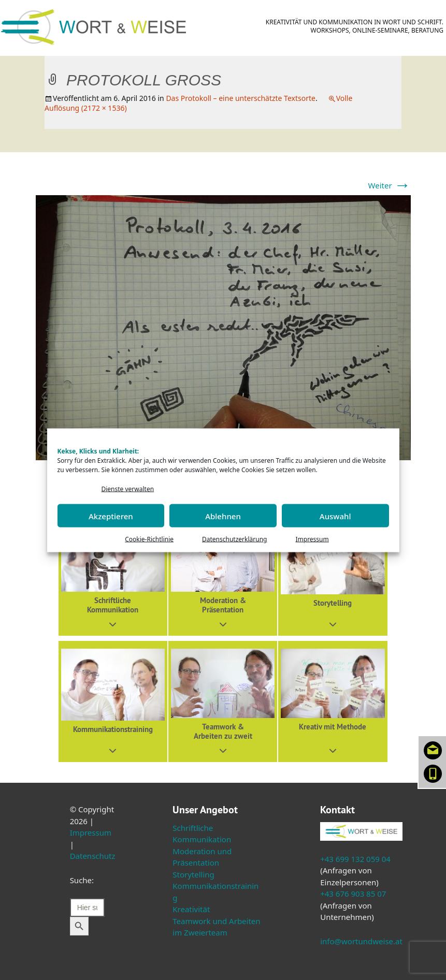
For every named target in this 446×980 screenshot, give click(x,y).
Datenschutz (93, 856)
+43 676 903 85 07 (353, 894)
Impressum (312, 539)
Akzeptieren (111, 516)
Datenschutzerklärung (234, 539)
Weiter (390, 185)
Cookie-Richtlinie (149, 539)
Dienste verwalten (128, 488)
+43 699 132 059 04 (355, 859)
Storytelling (193, 874)
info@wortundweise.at (361, 941)
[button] (113, 576)
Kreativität (191, 909)
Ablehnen (223, 516)
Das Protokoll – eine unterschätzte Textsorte (241, 98)
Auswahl (335, 516)
